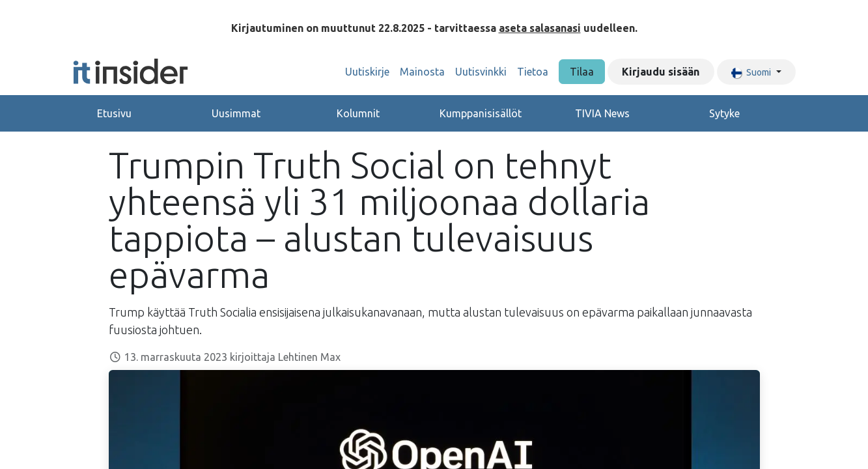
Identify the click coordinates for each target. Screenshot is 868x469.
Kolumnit (358, 113)
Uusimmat (236, 113)
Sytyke (724, 113)
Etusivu (114, 113)
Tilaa (582, 72)
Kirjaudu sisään (661, 72)
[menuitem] (367, 72)
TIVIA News (602, 113)
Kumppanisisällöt (481, 113)
